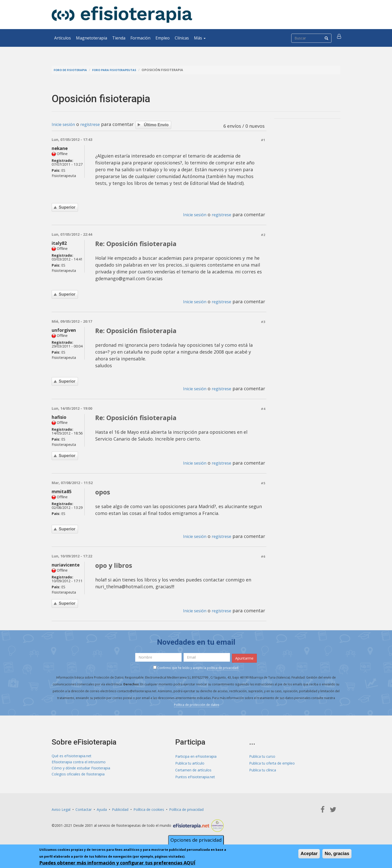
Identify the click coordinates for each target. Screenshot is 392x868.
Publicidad (120, 809)
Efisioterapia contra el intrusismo (79, 763)
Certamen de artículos (193, 770)
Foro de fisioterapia (72, 70)
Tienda (119, 38)
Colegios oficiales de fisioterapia (78, 777)
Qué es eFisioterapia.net (72, 756)
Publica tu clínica (263, 770)
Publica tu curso (262, 756)
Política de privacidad (186, 809)
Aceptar (309, 854)
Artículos (63, 38)
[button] (340, 38)
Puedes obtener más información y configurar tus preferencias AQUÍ (117, 863)
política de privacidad (223, 668)
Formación (140, 38)
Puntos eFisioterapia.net (195, 777)
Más (200, 38)
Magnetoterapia (92, 38)
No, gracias (337, 854)
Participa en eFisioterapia (196, 756)
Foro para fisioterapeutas (120, 70)
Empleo (163, 38)
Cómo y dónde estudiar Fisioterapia (81, 770)
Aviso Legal (61, 809)
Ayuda (102, 809)
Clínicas (182, 38)
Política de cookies (149, 809)
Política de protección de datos (197, 705)
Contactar (84, 809)
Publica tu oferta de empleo (272, 763)
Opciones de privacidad (196, 840)
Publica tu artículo (190, 763)
